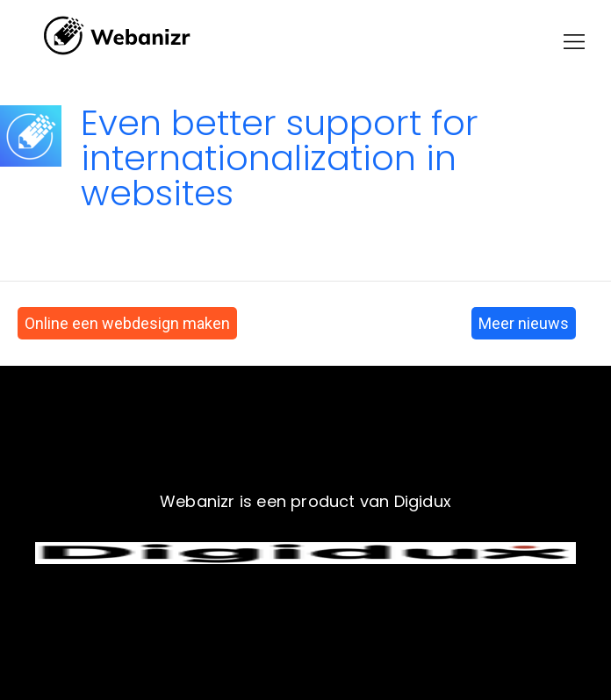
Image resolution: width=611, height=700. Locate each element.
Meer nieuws (524, 323)
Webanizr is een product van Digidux (305, 501)
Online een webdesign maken (127, 323)
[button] (574, 42)
